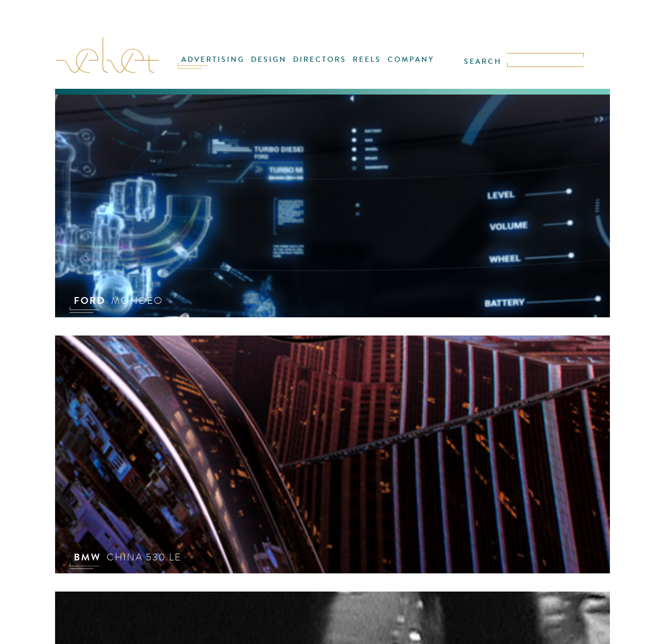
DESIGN (269, 59)
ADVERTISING (213, 59)
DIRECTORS (320, 59)
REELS (367, 59)
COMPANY (411, 59)
